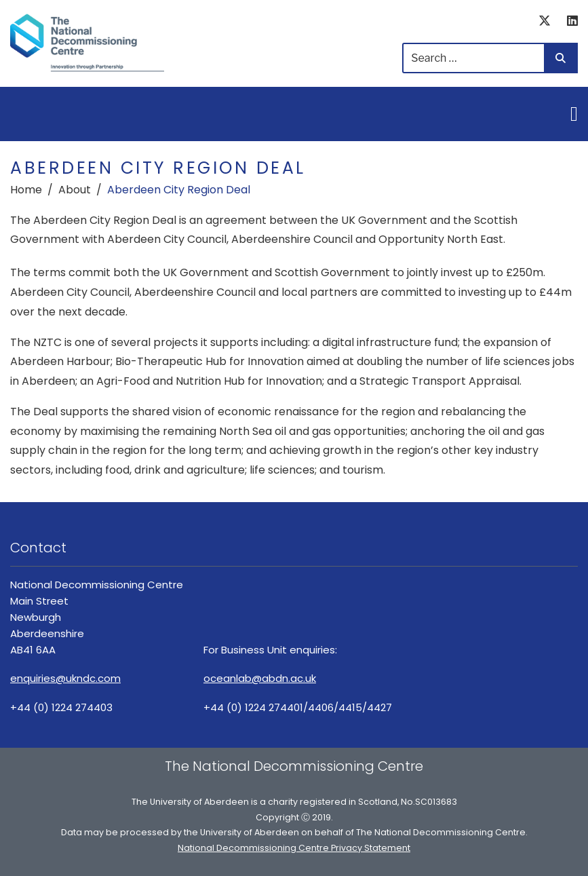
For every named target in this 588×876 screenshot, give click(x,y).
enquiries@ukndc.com (65, 678)
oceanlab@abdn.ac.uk (260, 678)
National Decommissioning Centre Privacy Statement (294, 848)
